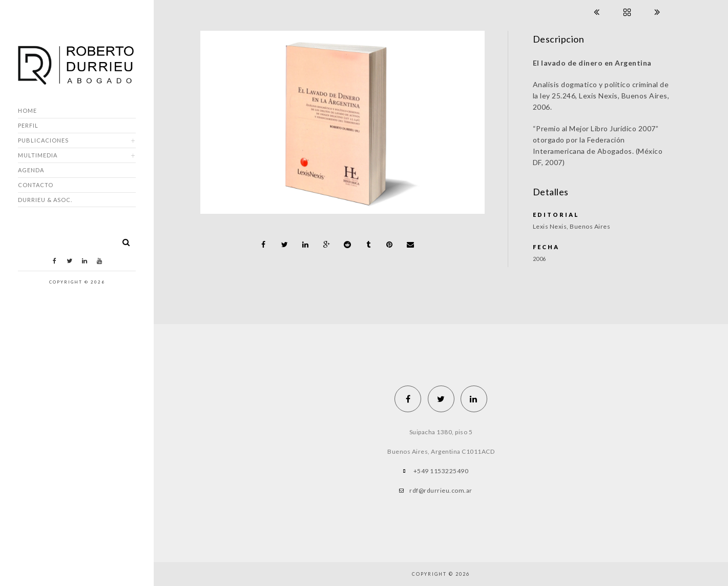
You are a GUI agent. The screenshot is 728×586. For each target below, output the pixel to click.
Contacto (36, 185)
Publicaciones (43, 140)
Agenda (31, 170)
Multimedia (38, 155)
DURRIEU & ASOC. (45, 200)
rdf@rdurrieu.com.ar (441, 490)
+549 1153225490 (441, 471)
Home (27, 110)
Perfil (28, 125)
